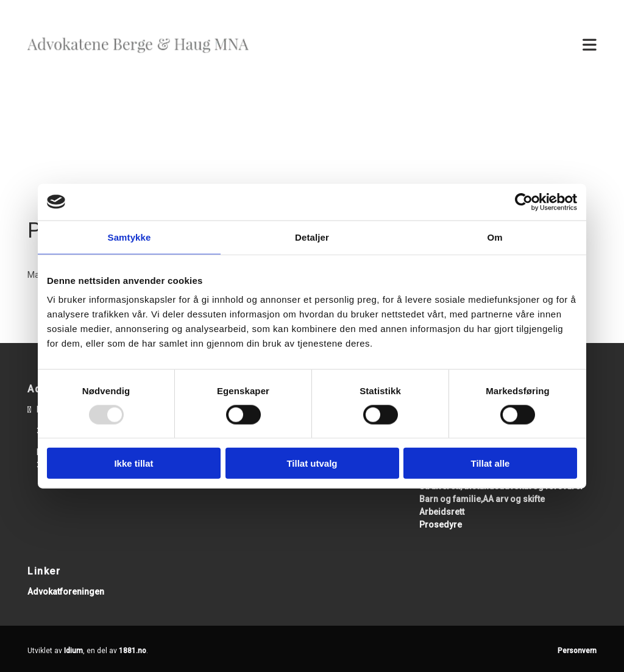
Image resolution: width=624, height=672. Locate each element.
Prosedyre (441, 525)
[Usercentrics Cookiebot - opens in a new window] (524, 202)
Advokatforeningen (66, 592)
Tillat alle (491, 463)
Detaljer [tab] (312, 237)
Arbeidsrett (442, 512)
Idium (73, 651)
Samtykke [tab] (129, 237)
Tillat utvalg (312, 463)
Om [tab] (495, 237)
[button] (434, 46)
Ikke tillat (133, 463)
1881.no (133, 651)
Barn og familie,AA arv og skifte (482, 499)
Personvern (577, 651)
